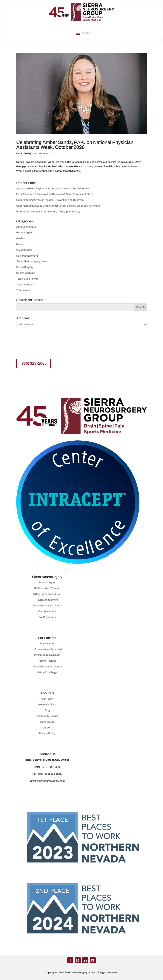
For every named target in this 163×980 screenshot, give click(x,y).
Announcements (26, 227)
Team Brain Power (27, 279)
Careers (47, 728)
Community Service (47, 716)
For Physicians (47, 617)
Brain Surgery (24, 233)
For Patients (47, 644)
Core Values (47, 722)
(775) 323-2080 (33, 363)
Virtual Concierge (47, 672)
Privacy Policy (47, 733)
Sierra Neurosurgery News (32, 261)
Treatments (23, 290)
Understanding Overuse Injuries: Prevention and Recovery (51, 200)
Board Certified (47, 705)
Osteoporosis (24, 250)
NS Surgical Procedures (47, 594)
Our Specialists (47, 611)
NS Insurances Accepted (47, 649)
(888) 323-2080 (53, 774)
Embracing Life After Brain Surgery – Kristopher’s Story (48, 212)
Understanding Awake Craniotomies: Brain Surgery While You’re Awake (58, 206)
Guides (20, 238)
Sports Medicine (26, 273)
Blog (47, 710)
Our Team (47, 699)
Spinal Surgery (25, 267)
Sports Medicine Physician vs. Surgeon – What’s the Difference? (53, 189)
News (20, 244)
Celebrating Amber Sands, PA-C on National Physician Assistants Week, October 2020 (75, 145)
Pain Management (27, 256)
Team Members (41, 154)
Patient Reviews (47, 661)
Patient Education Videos (47, 606)
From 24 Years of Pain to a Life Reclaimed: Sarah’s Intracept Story (54, 194)
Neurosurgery (47, 583)
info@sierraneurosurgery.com (47, 781)
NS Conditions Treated (47, 588)
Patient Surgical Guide (47, 655)
